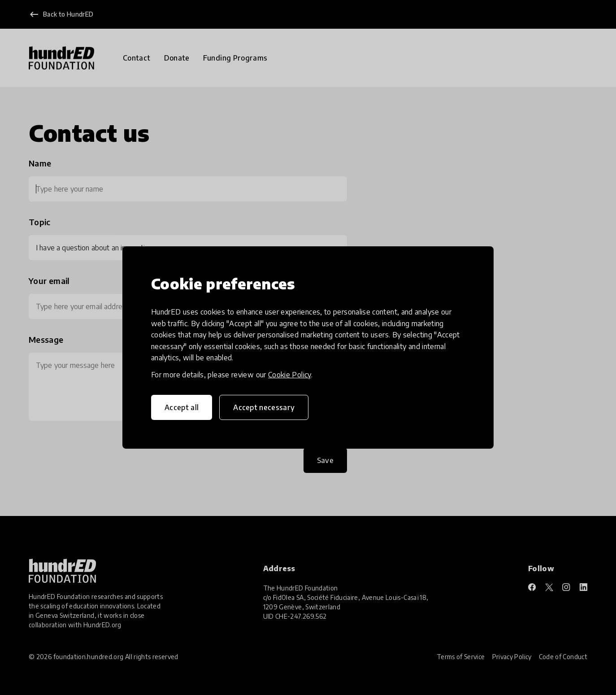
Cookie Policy (290, 375)
